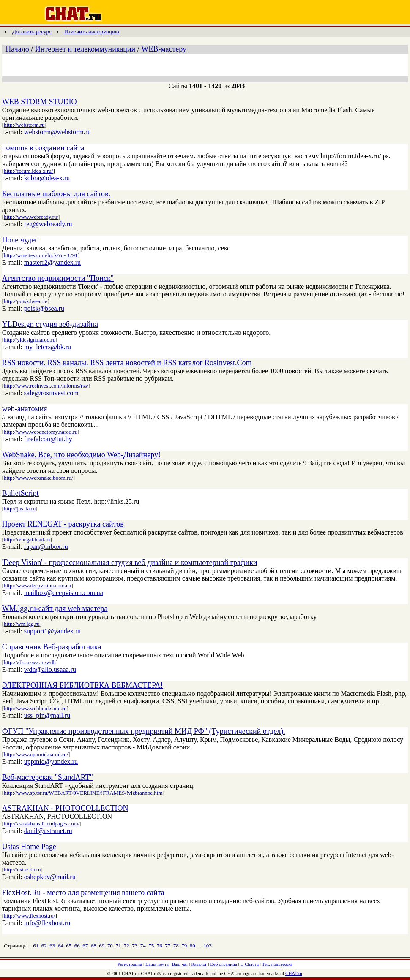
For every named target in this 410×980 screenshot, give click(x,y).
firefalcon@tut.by (48, 439)
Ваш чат (180, 964)
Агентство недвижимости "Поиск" (58, 278)
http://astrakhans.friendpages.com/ (42, 824)
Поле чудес (20, 240)
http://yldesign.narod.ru (30, 340)
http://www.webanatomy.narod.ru (41, 432)
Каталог (199, 964)
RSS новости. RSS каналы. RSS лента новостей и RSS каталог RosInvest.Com (127, 363)
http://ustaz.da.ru (22, 870)
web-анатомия (25, 409)
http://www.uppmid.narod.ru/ (36, 754)
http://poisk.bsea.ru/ (26, 301)
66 (77, 946)
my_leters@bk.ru (48, 347)
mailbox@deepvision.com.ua (64, 593)
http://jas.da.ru (20, 509)
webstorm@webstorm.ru (57, 132)
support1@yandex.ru (52, 631)
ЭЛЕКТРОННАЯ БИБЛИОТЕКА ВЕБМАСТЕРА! (83, 685)
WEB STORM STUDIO (40, 102)
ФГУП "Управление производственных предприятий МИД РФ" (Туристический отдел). (144, 731)
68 (94, 946)
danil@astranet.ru (48, 831)
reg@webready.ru (48, 224)
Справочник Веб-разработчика (52, 647)
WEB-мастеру (164, 49)
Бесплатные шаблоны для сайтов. (56, 194)
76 (160, 946)
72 (127, 946)
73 (135, 946)
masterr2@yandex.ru (52, 262)
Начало (17, 49)
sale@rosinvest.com (51, 393)
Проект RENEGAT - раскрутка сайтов (63, 524)
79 (184, 946)
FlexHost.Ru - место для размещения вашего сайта (83, 893)
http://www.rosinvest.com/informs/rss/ (46, 386)
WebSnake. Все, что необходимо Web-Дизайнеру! (81, 455)
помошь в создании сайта (43, 148)
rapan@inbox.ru (46, 547)
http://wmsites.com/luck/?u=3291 (41, 255)
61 (36, 946)
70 (110, 946)
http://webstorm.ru (24, 125)
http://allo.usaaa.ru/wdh (30, 662)
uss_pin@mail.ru (47, 715)
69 (102, 946)
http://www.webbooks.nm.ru (35, 708)
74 (143, 946)
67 (85, 946)
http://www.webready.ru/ (31, 217)
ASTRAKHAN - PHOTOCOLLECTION (65, 808)
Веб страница (224, 964)
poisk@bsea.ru (44, 308)
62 (44, 946)
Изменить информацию (92, 31)
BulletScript (20, 493)
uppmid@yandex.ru (51, 761)
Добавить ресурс (32, 31)
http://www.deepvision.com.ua (37, 585)
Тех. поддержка (277, 964)
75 (151, 946)
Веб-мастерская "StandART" (48, 777)
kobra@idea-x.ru (47, 178)
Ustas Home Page (29, 847)
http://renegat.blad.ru (27, 539)
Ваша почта (157, 964)
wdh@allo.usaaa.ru (50, 669)
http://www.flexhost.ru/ (29, 916)
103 (208, 946)
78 (176, 946)
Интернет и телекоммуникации (85, 49)
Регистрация (130, 964)
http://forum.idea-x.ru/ (28, 171)
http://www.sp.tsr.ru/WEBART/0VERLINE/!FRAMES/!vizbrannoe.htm (83, 793)
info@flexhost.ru (47, 923)
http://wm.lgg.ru (22, 624)
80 (193, 946)
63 (52, 946)
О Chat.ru (250, 964)
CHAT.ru (294, 973)
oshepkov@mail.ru (50, 877)
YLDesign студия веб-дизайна (50, 324)
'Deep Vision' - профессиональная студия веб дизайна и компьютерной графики (130, 562)
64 (61, 946)
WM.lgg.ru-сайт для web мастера (55, 608)
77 (168, 946)
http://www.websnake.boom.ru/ (38, 478)
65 (69, 946)
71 (118, 946)
